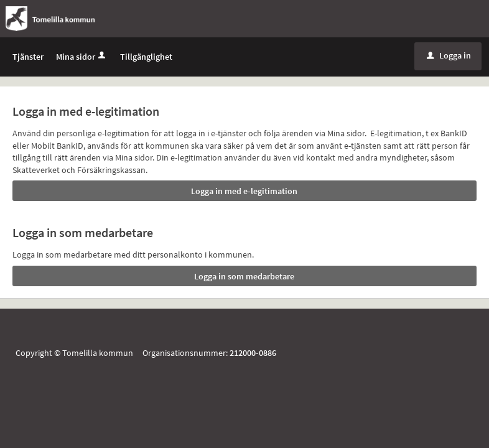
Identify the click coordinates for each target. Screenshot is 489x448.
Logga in (449, 55)
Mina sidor (82, 57)
